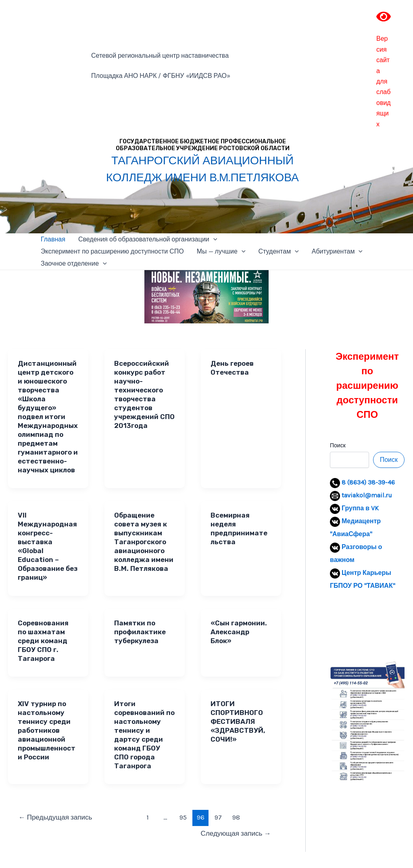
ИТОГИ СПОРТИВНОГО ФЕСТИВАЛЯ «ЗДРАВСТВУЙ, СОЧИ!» (238, 721)
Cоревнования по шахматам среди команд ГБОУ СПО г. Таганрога (43, 641)
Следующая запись (236, 833)
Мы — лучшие (221, 252)
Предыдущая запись (55, 817)
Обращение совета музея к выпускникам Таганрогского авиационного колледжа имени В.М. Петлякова (144, 542)
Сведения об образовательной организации (148, 239)
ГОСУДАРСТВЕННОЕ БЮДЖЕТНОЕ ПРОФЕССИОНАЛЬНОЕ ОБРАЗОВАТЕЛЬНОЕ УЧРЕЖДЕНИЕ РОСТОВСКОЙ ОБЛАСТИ (203, 145)
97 (218, 817)
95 (183, 817)
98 (236, 817)
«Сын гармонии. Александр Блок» (239, 632)
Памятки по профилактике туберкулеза (140, 632)
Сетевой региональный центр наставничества (160, 56)
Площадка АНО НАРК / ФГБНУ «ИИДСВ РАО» (161, 76)
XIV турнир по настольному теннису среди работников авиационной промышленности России (47, 730)
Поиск (338, 446)
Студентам (279, 252)
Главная (53, 239)
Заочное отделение (74, 264)
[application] (213, 239)
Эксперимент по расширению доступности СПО (112, 251)
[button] (342, 627)
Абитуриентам (337, 252)
